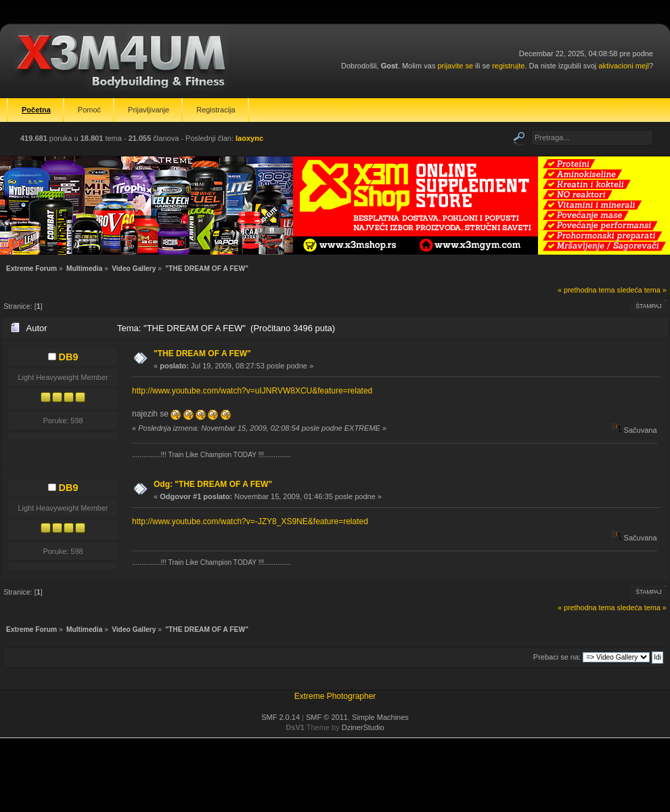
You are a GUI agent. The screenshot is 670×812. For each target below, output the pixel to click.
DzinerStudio (363, 727)
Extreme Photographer (335, 696)
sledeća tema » (642, 290)
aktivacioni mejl (624, 66)
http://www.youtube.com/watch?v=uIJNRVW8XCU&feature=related (252, 391)
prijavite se (455, 66)
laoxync (249, 138)
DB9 (69, 357)
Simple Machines (380, 717)
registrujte (508, 66)
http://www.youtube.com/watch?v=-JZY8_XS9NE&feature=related (250, 521)
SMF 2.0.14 (281, 717)
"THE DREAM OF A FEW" (202, 354)
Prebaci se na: (557, 657)
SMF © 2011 (327, 717)
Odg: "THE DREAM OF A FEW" (213, 484)
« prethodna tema (586, 290)
